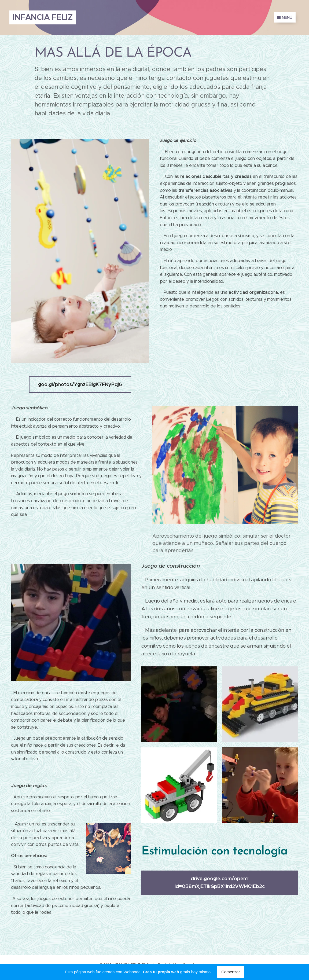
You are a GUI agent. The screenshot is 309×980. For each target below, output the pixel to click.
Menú (285, 17)
